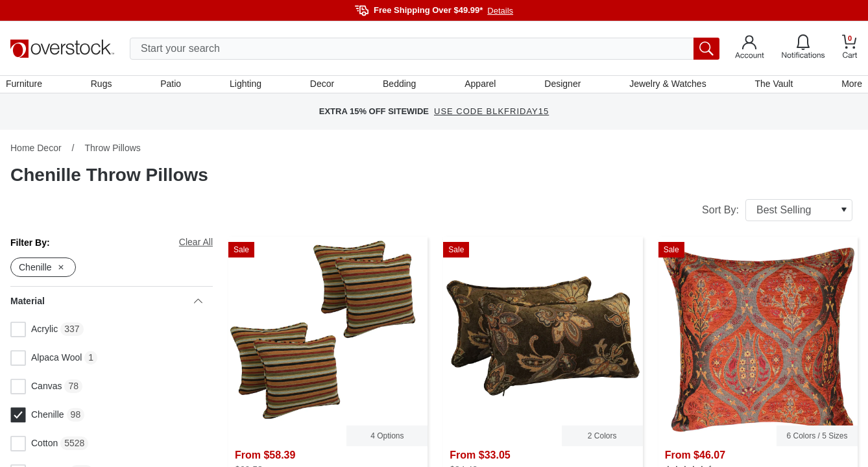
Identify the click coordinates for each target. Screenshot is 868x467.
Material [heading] (106, 305)
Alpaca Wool (46, 363)
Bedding (399, 86)
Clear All (196, 246)
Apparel (479, 86)
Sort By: (777, 215)
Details (500, 11)
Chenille (37, 420)
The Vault (770, 86)
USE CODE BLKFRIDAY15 (491, 116)
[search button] (706, 49)
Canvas (36, 391)
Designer (561, 86)
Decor (323, 86)
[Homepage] (62, 49)
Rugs (105, 86)
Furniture (29, 86)
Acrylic (34, 334)
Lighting (247, 86)
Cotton (34, 448)
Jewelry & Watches (665, 86)
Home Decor (36, 152)
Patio (174, 86)
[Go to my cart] (850, 48)
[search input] (425, 49)
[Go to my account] (750, 49)
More (847, 86)
